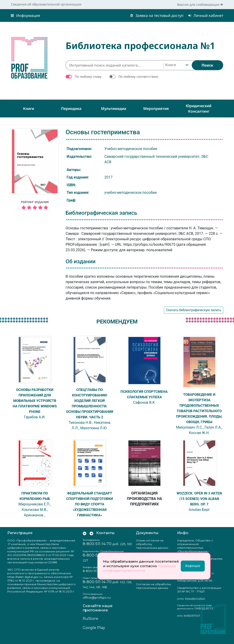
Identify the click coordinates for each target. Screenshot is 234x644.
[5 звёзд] (35, 208)
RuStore (90, 625)
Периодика (71, 109)
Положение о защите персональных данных (152, 582)
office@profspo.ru (97, 604)
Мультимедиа (114, 109)
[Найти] (207, 65)
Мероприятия (156, 109)
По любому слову (88, 76)
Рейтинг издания (35, 206)
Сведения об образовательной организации (46, 4)
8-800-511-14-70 (97, 550)
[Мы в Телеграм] (91, 539)
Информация (25, 16)
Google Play (94, 634)
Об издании (81, 261)
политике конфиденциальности (140, 568)
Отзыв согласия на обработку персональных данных (152, 550)
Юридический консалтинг (199, 109)
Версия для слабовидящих (200, 4)
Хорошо (193, 566)
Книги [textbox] (171, 65)
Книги (29, 109)
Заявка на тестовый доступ (157, 16)
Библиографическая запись (101, 213)
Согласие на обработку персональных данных (154, 592)
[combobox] (176, 65)
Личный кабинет (206, 16)
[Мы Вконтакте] (85, 539)
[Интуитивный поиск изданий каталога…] (114, 65)
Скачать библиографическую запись (194, 310)
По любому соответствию (138, 76)
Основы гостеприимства (103, 132)
